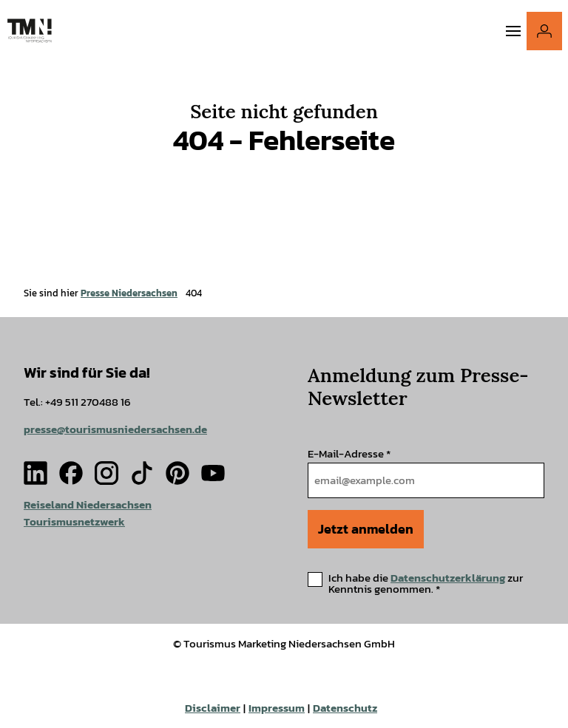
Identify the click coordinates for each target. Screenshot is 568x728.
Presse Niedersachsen (129, 293)
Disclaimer (213, 708)
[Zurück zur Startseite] (30, 31)
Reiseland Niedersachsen (88, 504)
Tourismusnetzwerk (74, 521)
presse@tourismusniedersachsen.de (115, 430)
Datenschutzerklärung (448, 578)
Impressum (277, 708)
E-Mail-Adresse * (349, 453)
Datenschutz (345, 708)
